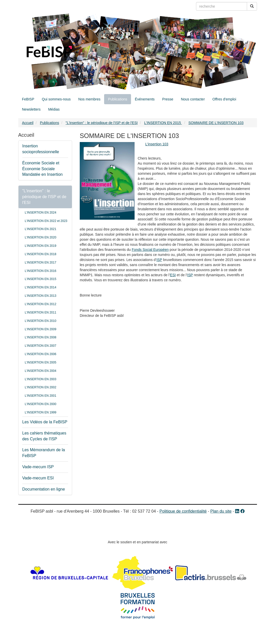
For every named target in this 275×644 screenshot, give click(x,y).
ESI (173, 275)
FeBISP (28, 99)
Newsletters (31, 109)
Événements (145, 99)
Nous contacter (193, 99)
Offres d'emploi (224, 99)
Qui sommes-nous (56, 99)
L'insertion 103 (157, 144)
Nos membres (89, 99)
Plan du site (221, 511)
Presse (168, 99)
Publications (118, 99)
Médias (54, 109)
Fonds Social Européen (150, 250)
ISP (159, 260)
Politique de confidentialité (183, 511)
